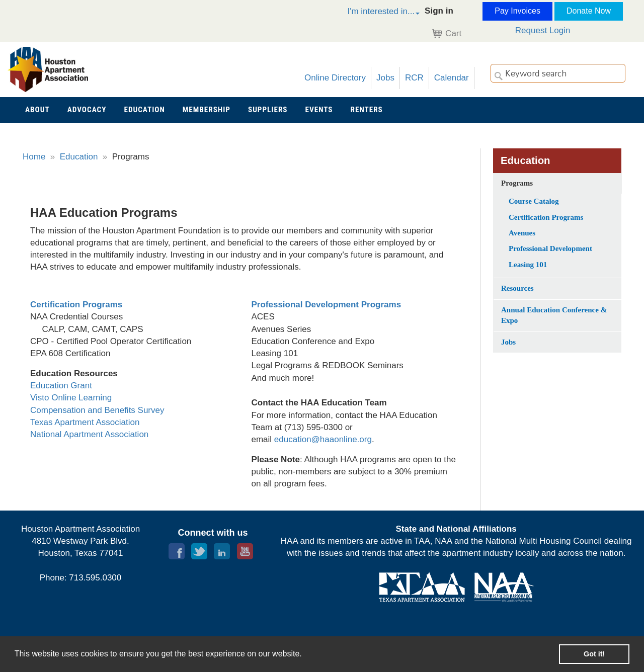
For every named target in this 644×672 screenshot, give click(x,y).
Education (79, 157)
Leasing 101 (528, 265)
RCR (414, 78)
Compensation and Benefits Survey (97, 410)
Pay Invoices (517, 11)
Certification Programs (76, 305)
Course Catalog (534, 201)
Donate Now (589, 11)
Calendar (452, 78)
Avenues (522, 233)
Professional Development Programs (327, 305)
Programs (517, 183)
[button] (373, 13)
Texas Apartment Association (85, 422)
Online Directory (335, 78)
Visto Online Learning (71, 398)
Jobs (385, 78)
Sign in (439, 11)
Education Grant (61, 386)
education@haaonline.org (323, 439)
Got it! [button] (594, 654)
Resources (517, 288)
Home (34, 157)
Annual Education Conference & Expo (554, 315)
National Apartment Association (89, 434)
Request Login (543, 30)
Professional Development (550, 248)
